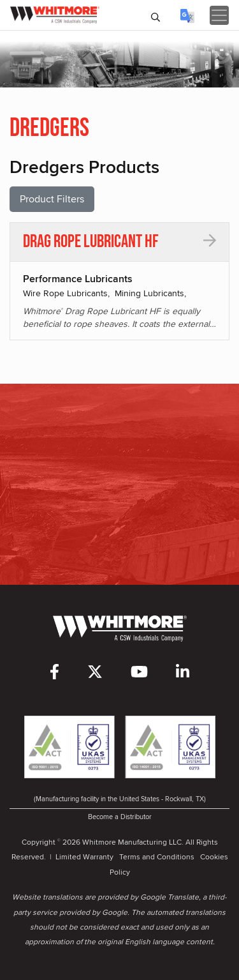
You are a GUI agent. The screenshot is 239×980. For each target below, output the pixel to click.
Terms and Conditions (157, 856)
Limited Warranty (84, 856)
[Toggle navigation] (219, 15)
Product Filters (52, 199)
